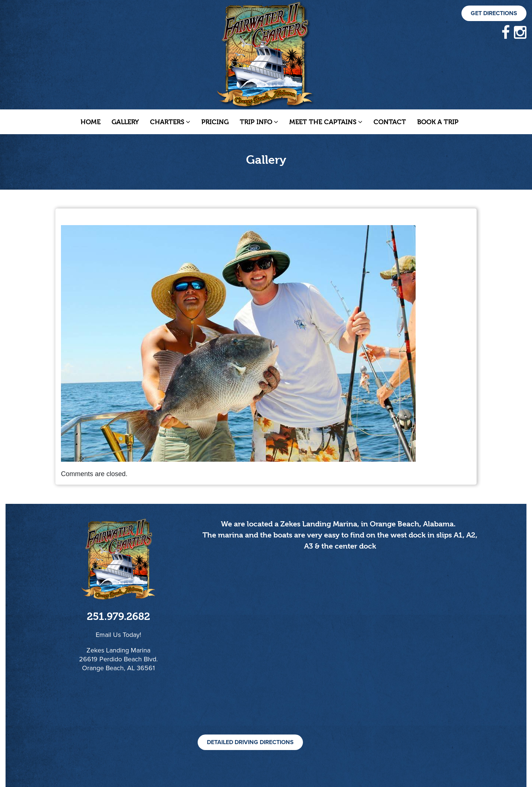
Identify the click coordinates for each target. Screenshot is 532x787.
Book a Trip (438, 122)
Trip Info (259, 122)
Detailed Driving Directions (250, 742)
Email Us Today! (118, 635)
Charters (170, 122)
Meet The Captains (326, 122)
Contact (390, 122)
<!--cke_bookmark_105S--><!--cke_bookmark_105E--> (340, 651)
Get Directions (494, 13)
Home (91, 122)
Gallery (125, 122)
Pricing (215, 122)
